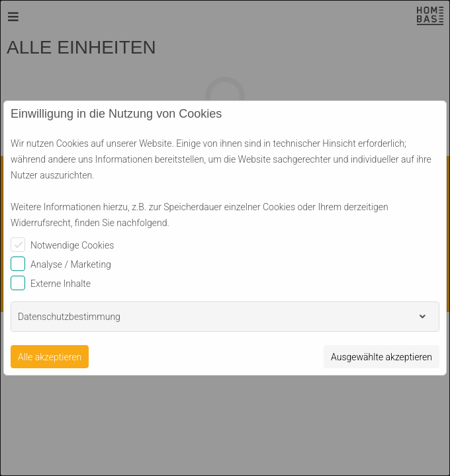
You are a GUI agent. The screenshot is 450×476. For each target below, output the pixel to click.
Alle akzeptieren (50, 357)
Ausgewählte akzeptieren (382, 357)
